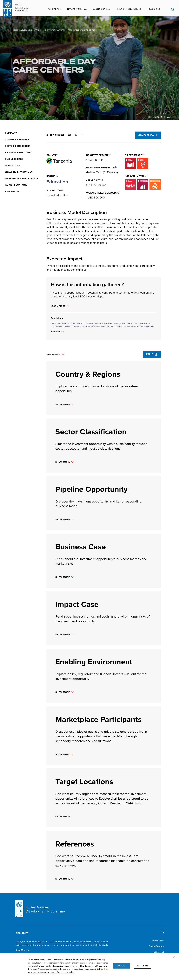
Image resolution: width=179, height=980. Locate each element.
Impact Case (13, 165)
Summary (11, 133)
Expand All (53, 354)
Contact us (159, 952)
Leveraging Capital (77, 9)
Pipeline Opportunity (18, 153)
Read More (56, 331)
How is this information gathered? (87, 284)
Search (173, 10)
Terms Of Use (158, 941)
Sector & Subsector (18, 146)
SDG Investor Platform (47, 30)
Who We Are (54, 9)
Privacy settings (175, 957)
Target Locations (16, 185)
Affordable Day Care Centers (48, 65)
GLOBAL (18, 5)
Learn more (58, 306)
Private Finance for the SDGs (23, 9)
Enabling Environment (20, 172)
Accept (122, 966)
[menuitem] (24, 133)
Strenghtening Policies (129, 9)
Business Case (14, 159)
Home (9, 30)
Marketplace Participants (22, 178)
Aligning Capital (102, 9)
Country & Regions (17, 140)
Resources (154, 9)
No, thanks (142, 966)
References (12, 191)
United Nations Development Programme (45, 909)
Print (150, 354)
